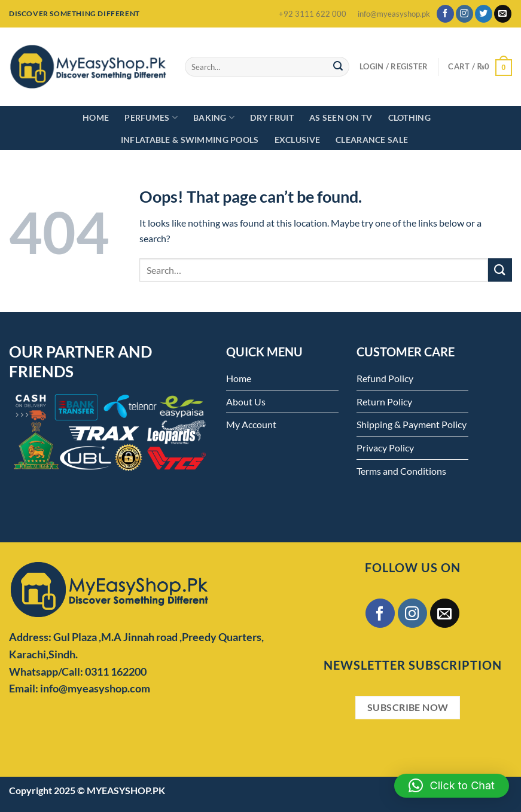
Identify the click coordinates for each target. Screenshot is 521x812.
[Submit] (338, 67)
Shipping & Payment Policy (412, 424)
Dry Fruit (272, 117)
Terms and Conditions (401, 471)
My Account (251, 424)
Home (96, 117)
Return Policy (384, 402)
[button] (452, 786)
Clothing (409, 117)
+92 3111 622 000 (313, 14)
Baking (214, 117)
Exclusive (298, 140)
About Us (246, 402)
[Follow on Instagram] (464, 14)
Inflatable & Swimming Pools (190, 140)
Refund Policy (385, 378)
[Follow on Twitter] (484, 14)
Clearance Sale (372, 140)
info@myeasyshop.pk (394, 14)
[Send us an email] (503, 14)
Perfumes (151, 117)
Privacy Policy (385, 448)
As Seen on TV (341, 117)
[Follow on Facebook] (445, 14)
